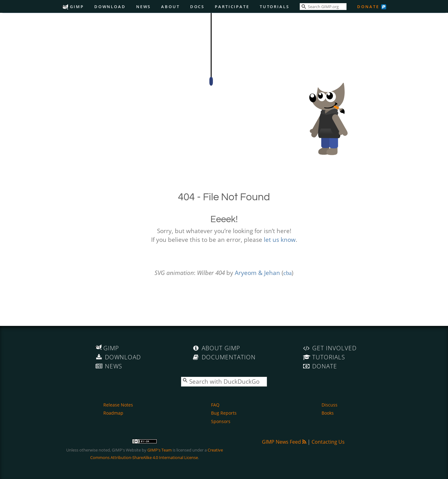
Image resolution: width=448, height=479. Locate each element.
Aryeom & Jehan (257, 273)
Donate (368, 7)
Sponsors (221, 421)
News (144, 7)
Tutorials (275, 7)
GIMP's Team (160, 450)
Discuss (330, 405)
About (170, 7)
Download (110, 7)
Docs (197, 7)
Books (328, 413)
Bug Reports (224, 413)
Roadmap (113, 413)
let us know (280, 239)
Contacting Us (328, 442)
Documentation (224, 357)
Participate (232, 7)
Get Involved (330, 348)
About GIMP (216, 348)
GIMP (73, 7)
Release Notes (118, 405)
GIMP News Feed (284, 442)
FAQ (215, 405)
